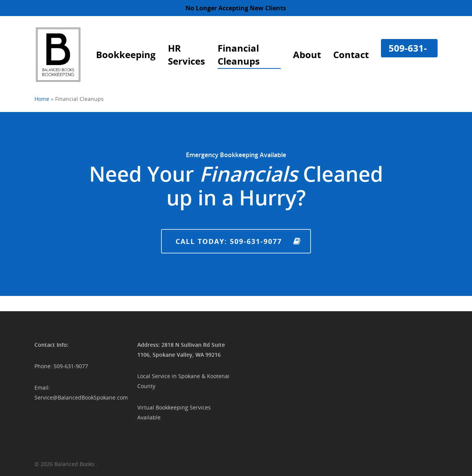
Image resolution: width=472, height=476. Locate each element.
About (307, 54)
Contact (351, 54)
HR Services (186, 54)
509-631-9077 (408, 54)
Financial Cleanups (239, 54)
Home (42, 99)
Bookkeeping (126, 54)
